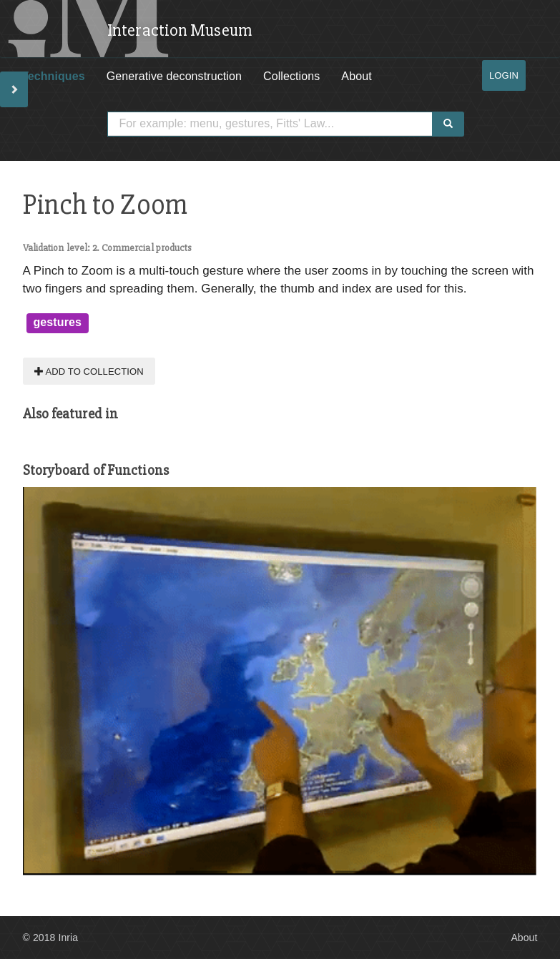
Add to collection (89, 371)
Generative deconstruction (174, 76)
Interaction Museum (180, 30)
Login (504, 75)
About (356, 76)
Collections (291, 76)
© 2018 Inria (51, 938)
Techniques (53, 76)
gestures (58, 322)
